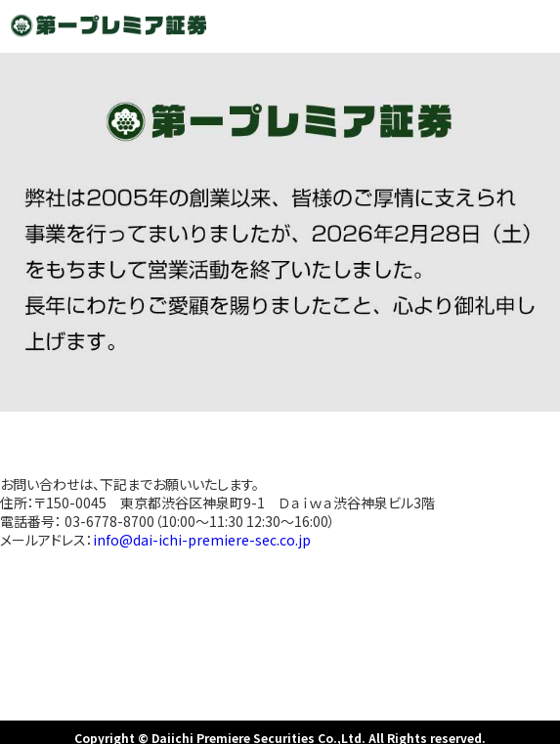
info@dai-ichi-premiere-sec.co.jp (202, 540)
